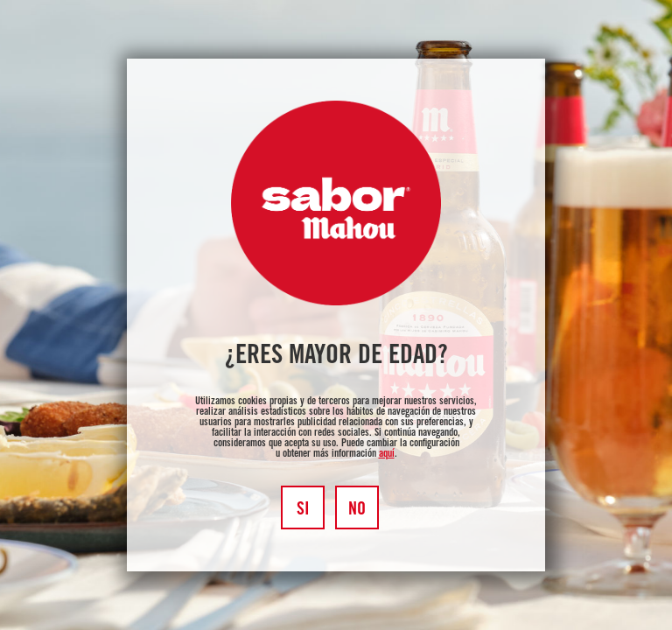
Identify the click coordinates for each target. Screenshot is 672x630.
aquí (387, 454)
